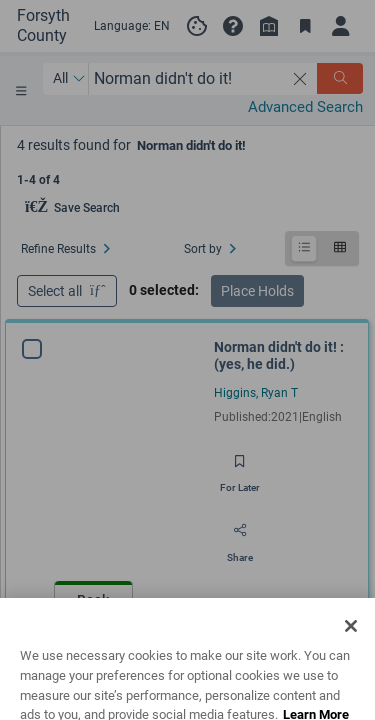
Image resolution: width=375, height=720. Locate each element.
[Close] (351, 653)
